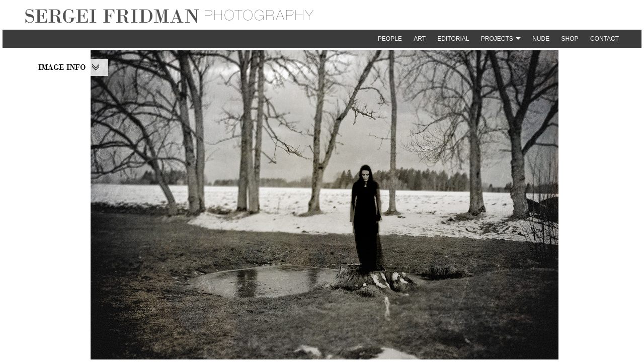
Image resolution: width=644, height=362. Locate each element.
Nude (541, 39)
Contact (605, 39)
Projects (497, 39)
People (390, 39)
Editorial (453, 39)
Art (420, 39)
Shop (570, 39)
